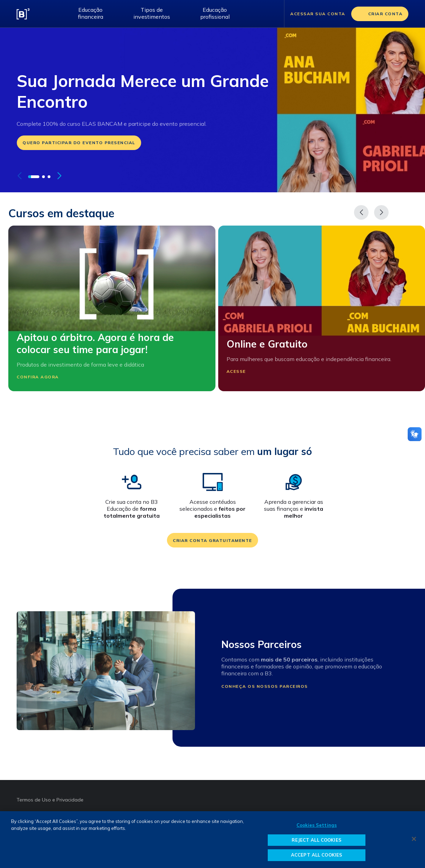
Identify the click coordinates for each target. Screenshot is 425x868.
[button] (34, 177)
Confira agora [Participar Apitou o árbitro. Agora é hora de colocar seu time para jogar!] (42, 377)
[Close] (414, 839)
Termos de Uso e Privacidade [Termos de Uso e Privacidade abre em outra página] (50, 800)
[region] (212, 840)
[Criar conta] (380, 14)
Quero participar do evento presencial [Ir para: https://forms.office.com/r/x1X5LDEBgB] (79, 143)
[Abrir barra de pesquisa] (270, 14)
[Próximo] (381, 212)
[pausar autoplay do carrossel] (71, 176)
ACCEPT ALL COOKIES (317, 855)
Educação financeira (91, 13)
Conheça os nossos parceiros (265, 686)
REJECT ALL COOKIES (316, 840)
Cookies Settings (317, 825)
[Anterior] (361, 212)
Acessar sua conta (318, 14)
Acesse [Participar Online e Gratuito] (241, 371)
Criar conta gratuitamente (212, 540)
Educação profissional (215, 13)
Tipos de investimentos (152, 13)
